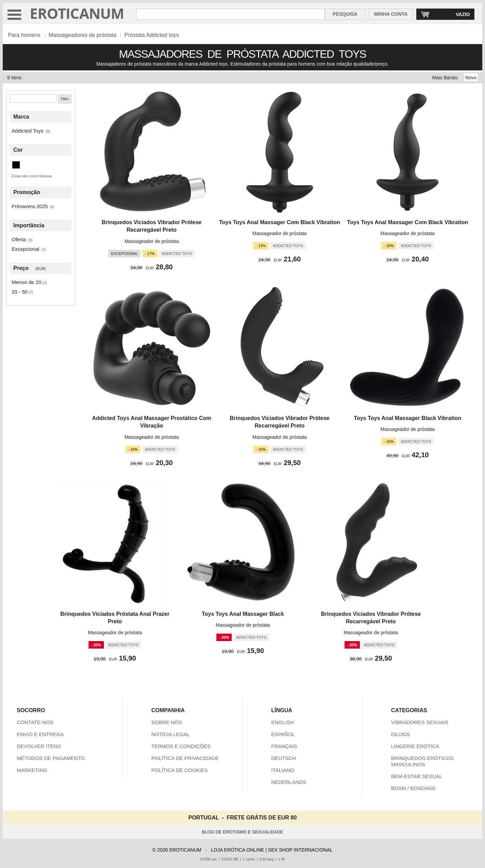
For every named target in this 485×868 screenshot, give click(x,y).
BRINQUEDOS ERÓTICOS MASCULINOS (422, 761)
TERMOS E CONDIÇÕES (181, 746)
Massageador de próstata (152, 241)
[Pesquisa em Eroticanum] (231, 14)
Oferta (19, 239)
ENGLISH (282, 722)
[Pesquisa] (33, 99)
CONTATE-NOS (35, 722)
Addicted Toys (28, 131)
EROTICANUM (77, 13)
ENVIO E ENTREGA (40, 734)
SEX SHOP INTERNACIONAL (300, 850)
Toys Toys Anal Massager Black (243, 614)
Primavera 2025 (30, 206)
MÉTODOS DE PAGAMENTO (51, 758)
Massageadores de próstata (82, 35)
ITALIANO (282, 770)
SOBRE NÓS (167, 722)
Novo (471, 78)
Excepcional (25, 249)
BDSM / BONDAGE (413, 788)
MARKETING (32, 770)
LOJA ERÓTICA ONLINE (238, 850)
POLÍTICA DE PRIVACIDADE (185, 758)
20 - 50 (20, 292)
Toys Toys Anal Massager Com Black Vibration (280, 222)
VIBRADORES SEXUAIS (420, 722)
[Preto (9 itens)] (16, 165)
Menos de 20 (26, 282)
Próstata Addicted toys (152, 35)
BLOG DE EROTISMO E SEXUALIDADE (243, 832)
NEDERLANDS (289, 782)
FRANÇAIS (284, 746)
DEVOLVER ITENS (39, 746)
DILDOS (401, 734)
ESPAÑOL (283, 734)
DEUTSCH (284, 758)
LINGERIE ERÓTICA (415, 746)
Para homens (24, 35)
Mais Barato (445, 78)
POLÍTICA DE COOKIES (180, 770)
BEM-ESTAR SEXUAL (417, 776)
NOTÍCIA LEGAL (171, 734)
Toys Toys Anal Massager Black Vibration (407, 418)
